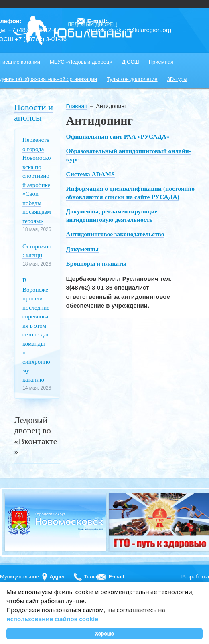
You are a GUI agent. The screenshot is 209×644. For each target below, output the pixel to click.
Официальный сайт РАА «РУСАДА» (118, 136)
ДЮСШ (131, 62)
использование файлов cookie (52, 619)
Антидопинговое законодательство (115, 234)
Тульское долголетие (132, 79)
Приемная (161, 62)
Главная (77, 106)
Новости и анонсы (33, 112)
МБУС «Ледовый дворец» (81, 62)
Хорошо (104, 634)
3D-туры (177, 79)
